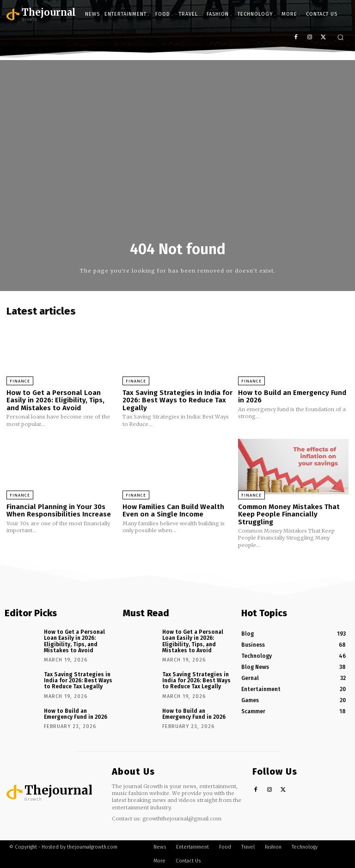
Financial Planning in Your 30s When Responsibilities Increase (59, 511)
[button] (340, 37)
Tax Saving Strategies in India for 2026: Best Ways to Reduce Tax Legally (177, 400)
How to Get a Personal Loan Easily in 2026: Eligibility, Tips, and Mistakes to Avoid (55, 400)
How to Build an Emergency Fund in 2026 (292, 397)
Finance (20, 381)
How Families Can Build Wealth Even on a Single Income (173, 511)
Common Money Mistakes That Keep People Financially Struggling (289, 514)
